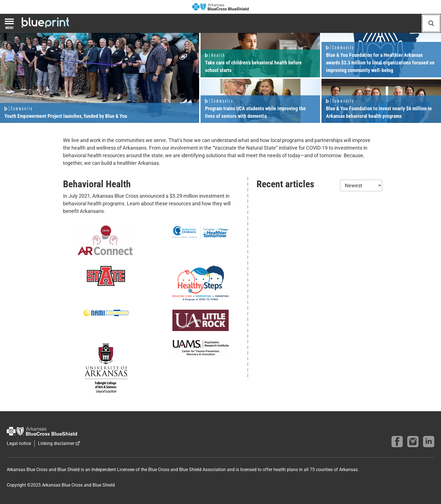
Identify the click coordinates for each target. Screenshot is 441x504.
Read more (100, 78)
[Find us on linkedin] (429, 442)
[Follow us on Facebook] (397, 442)
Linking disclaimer (56, 443)
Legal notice (19, 443)
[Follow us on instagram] (413, 442)
